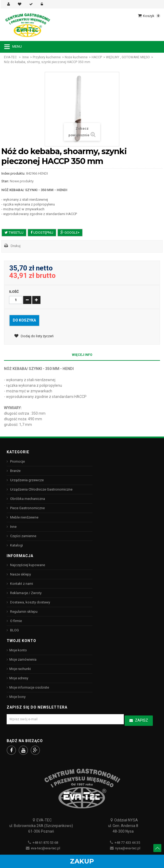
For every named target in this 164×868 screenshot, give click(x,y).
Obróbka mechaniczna (27, 499)
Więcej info (82, 355)
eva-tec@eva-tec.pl (46, 848)
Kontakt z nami (21, 584)
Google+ (70, 233)
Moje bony (17, 697)
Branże (15, 471)
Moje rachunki (20, 669)
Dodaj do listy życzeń (37, 336)
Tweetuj (14, 233)
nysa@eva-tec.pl (128, 848)
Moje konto (18, 650)
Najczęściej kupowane (27, 565)
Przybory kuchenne (47, 57)
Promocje (17, 461)
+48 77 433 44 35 (127, 843)
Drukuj (16, 246)
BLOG (14, 630)
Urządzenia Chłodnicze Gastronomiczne (41, 489)
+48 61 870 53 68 (45, 843)
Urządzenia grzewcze (26, 480)
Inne (26, 57)
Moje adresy (19, 678)
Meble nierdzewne (24, 517)
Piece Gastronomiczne (27, 508)
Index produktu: (13, 173)
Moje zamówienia (23, 659)
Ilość (14, 292)
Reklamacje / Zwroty (25, 593)
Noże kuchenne (76, 57)
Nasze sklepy (20, 574)
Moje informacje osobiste (29, 687)
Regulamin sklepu (23, 612)
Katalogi (16, 545)
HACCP (97, 57)
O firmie (16, 621)
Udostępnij (42, 233)
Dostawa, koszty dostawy (30, 602)
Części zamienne (23, 536)
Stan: (5, 181)
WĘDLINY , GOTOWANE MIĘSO (128, 57)
